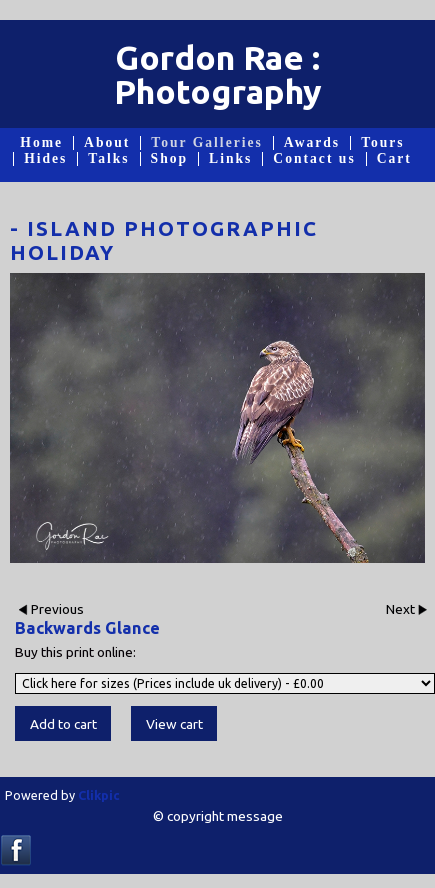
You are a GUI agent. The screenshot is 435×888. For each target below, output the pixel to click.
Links (230, 159)
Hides (45, 159)
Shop (169, 159)
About (107, 143)
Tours (383, 143)
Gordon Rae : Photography (218, 74)
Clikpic (99, 795)
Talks (108, 159)
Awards (312, 143)
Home (41, 143)
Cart (394, 159)
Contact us (314, 159)
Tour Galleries (206, 143)
